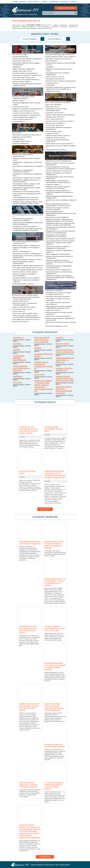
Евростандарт (39, 374)
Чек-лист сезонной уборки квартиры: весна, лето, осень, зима (55, 629)
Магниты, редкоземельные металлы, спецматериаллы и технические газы (58, 205)
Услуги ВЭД (50, 85)
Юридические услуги (53, 91)
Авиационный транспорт (54, 290)
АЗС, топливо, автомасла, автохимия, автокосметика (58, 303)
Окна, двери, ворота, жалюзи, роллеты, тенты (28, 268)
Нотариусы (50, 67)
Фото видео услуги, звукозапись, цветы (26, 319)
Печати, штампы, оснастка (55, 77)
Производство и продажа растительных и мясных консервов (26, 181)
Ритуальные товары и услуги (23, 309)
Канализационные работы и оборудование (27, 253)
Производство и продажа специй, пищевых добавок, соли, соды (27, 189)
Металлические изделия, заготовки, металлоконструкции (57, 209)
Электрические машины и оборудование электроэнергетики (59, 267)
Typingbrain (17, 344)
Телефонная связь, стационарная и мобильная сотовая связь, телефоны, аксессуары (28, 229)
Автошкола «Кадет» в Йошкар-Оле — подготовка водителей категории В (64, 390)
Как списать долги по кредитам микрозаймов (55, 746)
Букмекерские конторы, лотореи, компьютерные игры (56, 110)
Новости (45, 2)
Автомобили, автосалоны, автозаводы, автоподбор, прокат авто (58, 293)
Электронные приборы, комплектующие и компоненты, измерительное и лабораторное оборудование (60, 277)
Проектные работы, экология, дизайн (25, 272)
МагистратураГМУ (62, 344)
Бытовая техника (20, 55)
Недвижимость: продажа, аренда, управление (28, 265)
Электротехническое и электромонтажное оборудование (59, 273)
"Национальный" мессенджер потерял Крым (53, 429)
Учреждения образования (22, 141)
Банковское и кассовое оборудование (59, 161)
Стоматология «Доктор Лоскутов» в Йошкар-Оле (65, 351)
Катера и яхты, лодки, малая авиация (58, 316)
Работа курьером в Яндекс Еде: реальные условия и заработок (28, 785)
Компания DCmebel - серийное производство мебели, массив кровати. (65, 378)
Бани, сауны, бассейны (54, 105)
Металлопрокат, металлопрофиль (57, 217)
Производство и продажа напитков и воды (27, 178)
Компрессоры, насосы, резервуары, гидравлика (61, 201)
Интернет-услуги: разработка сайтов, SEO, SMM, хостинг (61, 64)
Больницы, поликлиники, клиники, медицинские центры (24, 98)
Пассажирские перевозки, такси (57, 326)
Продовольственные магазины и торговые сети (27, 159)
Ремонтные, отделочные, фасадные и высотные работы (25, 275)
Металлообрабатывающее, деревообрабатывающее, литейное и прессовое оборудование (61, 213)
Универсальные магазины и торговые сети (27, 75)
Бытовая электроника (21, 57)
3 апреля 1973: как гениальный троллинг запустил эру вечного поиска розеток (29, 430)
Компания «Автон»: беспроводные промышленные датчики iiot (43, 365)
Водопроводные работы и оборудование (26, 245)
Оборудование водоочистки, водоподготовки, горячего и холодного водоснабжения (60, 224)
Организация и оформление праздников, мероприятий (59, 128)
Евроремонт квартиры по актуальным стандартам (30, 543)
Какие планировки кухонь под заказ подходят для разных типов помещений (54, 707)
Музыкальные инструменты (56, 123)
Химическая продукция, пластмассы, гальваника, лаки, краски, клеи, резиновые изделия (60, 262)
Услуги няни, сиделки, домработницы (25, 313)
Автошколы (17, 133)
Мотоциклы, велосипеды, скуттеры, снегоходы (61, 323)
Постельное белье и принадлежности (25, 73)
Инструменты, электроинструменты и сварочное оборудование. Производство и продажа (60, 192)
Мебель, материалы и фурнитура (24, 69)
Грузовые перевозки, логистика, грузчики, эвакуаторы (59, 313)
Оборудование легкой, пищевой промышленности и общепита (56, 236)
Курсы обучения (19, 139)
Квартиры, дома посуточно (55, 117)
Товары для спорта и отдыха (56, 138)
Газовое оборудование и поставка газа (59, 171)
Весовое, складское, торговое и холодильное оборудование (60, 164)
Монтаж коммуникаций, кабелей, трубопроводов (23, 262)
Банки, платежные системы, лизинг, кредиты (61, 57)
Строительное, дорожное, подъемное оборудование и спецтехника (58, 247)
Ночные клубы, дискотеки (55, 125)
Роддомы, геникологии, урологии (24, 111)
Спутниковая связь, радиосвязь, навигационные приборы (23, 220)
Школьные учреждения (21, 143)
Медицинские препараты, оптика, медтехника (28, 109)
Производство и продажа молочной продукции (28, 167)
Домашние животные (20, 301)
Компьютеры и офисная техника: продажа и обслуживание (27, 64)
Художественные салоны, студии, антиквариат (61, 147)
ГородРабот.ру (18, 337)
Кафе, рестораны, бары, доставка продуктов (61, 115)
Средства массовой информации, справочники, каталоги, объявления (28, 223)
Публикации (54, 2)
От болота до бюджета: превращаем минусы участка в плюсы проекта (54, 786)
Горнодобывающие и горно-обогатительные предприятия (60, 178)
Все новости (45, 509)
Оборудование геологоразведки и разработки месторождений (60, 228)
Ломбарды (17, 67)
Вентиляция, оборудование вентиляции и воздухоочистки (26, 242)
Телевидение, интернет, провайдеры (25, 226)
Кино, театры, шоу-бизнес (55, 119)
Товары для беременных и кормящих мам (27, 115)
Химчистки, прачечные (21, 321)
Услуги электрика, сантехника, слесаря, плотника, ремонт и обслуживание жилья (27, 316)
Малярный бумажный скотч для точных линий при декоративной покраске (55, 666)
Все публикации (45, 857)
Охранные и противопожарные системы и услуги (59, 70)
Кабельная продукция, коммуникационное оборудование (59, 197)
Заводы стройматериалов (22, 251)
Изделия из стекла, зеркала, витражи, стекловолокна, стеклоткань (58, 187)
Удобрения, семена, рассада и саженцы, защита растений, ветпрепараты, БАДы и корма (28, 203)
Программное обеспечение (55, 79)
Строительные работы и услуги (23, 284)
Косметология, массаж (21, 107)
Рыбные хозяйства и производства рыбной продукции (27, 195)
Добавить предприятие (66, 8)
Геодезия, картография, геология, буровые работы (26, 248)
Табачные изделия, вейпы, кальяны (58, 136)
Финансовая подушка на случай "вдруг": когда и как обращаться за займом (55, 582)
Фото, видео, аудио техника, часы (24, 77)
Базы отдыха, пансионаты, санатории (58, 102)
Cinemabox (60, 337)
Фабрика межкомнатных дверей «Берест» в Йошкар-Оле (65, 360)
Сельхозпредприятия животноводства (26, 197)
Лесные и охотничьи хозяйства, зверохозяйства (23, 155)
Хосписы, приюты (19, 121)
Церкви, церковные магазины (56, 150)
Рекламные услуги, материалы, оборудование (61, 81)
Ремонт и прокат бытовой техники (24, 307)
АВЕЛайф (38, 348)
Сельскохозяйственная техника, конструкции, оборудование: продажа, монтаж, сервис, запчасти (60, 243)
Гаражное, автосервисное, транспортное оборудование (59, 174)
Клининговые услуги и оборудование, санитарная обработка (25, 304)
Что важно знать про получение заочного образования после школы (28, 630)
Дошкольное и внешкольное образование (27, 135)
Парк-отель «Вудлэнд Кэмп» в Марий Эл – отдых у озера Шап (42, 340)
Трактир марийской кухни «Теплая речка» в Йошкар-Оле (21, 368)
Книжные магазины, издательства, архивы (60, 121)
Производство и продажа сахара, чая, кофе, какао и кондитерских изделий (27, 185)
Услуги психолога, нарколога (23, 119)
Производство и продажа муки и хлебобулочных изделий (23, 171)
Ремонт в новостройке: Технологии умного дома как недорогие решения (54, 545)
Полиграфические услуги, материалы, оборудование (58, 74)
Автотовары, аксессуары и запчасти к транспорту (58, 299)
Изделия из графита (53, 184)
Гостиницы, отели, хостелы (55, 113)
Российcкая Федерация (19, 340)
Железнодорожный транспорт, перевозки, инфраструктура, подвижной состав (59, 307)
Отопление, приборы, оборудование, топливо (28, 270)
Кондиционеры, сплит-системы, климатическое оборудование (28, 256)
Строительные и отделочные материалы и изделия (26, 281)
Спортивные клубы (53, 133)
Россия (15, 2)
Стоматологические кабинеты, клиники (26, 113)
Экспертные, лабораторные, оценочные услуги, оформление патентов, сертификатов (61, 88)
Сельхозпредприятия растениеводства (26, 200)
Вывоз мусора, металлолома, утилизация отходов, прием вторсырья (26, 298)
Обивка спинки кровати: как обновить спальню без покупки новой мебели (29, 707)
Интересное (64, 2)
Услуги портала (49, 865)
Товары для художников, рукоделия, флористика (57, 141)
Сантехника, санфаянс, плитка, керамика (26, 278)
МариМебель (18, 376)
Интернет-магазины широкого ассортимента (28, 59)
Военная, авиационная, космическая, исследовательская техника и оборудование (61, 168)
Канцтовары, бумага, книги (22, 61)
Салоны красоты (19, 311)
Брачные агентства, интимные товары (26, 295)
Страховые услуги (52, 83)
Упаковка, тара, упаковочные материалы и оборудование (59, 257)
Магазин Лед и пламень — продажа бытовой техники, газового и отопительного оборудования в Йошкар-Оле (43, 386)
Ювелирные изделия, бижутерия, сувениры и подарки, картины (27, 85)
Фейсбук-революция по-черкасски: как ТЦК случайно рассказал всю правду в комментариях (55, 475)
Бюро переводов (52, 61)
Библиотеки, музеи (53, 107)
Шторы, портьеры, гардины (22, 82)
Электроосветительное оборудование (59, 270)
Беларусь (23, 2)
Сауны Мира (17, 382)
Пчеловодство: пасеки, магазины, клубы (26, 192)
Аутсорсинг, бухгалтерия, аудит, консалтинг (60, 55)
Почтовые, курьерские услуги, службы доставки (28, 216)
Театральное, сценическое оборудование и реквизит (60, 251)
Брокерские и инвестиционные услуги (59, 59)
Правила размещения (37, 865)
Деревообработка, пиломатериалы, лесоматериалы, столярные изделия (58, 181)
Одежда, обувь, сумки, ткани (22, 71)
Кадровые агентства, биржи (22, 137)
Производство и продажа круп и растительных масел (28, 163)
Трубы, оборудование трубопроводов (58, 254)
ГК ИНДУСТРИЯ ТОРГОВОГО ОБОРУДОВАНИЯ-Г (20, 358)
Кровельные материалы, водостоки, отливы (28, 259)
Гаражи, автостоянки (53, 310)
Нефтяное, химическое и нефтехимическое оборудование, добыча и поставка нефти (60, 220)
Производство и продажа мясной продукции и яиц (28, 175)
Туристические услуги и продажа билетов (60, 144)
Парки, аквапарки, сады (54, 131)
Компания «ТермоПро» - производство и (64, 369)
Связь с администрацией (62, 865)
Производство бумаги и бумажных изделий (60, 239)
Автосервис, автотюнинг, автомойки (58, 296)
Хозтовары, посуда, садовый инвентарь (26, 80)
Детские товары (19, 101)
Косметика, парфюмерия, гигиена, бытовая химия (26, 104)
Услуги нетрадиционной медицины (25, 117)
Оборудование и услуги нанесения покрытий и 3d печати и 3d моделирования (61, 232)
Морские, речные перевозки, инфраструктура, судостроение (60, 319)
